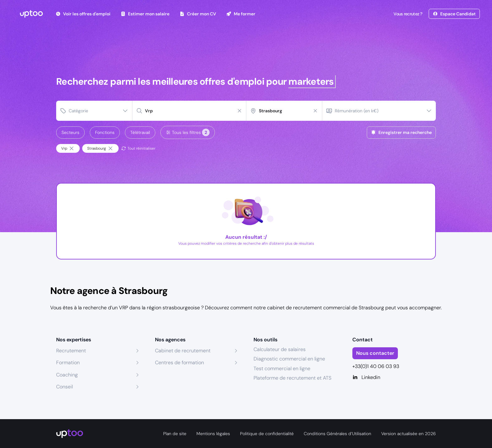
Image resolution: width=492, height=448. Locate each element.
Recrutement (71, 351)
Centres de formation (179, 363)
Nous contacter (375, 353)
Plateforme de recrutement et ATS (292, 378)
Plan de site (175, 434)
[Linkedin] (394, 377)
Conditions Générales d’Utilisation (337, 434)
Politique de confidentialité (267, 434)
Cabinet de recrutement (183, 351)
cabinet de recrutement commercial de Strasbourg (326, 308)
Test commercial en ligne (282, 368)
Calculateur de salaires (280, 349)
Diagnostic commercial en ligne (289, 359)
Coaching (67, 375)
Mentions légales (213, 434)
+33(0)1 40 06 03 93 (376, 366)
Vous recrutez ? (407, 14)
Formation (68, 363)
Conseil (64, 387)
